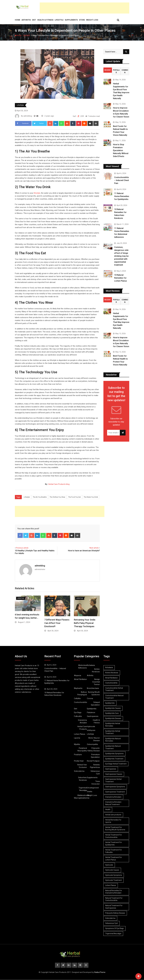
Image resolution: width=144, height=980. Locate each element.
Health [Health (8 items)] (108, 809)
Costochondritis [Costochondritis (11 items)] (111, 683)
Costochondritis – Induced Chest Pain (122, 180)
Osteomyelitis (92, 744)
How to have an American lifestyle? (84, 551)
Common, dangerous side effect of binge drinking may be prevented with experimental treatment (121, 256)
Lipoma (77, 738)
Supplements (71, 20)
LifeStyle (59, 20)
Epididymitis (92, 709)
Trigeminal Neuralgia (83, 789)
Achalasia (91, 665)
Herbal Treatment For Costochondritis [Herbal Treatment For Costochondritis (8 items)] (114, 836)
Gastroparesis (93, 716)
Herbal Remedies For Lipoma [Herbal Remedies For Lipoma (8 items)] (113, 821)
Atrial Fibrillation (80, 679)
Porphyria (78, 755)
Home (18, 20)
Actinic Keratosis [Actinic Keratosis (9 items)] (112, 673)
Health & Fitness (45, 20)
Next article (94, 548)
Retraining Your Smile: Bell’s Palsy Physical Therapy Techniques (85, 623)
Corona (90, 698)
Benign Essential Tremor (96, 682)
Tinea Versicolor (96, 783)
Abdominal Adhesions (83, 667)
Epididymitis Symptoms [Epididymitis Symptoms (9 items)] (115, 754)
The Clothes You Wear (57, 497)
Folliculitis (78, 716)
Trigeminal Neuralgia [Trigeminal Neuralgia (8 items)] (113, 934)
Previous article (22, 548)
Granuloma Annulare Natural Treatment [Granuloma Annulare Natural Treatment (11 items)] (113, 803)
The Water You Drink (91, 497)
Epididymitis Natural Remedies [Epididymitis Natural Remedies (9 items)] (113, 740)
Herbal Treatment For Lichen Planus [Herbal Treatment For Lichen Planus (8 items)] (114, 859)
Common (125, 71)
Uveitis (90, 792)
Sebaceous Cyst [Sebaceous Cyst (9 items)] (112, 923)
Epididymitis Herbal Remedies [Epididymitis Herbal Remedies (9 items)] (113, 725)
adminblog (40, 566)
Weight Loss (92, 20)
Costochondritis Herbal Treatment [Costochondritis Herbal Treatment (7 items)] (114, 689)
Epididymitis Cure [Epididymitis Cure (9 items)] (112, 713)
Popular (116, 71)
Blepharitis (78, 688)
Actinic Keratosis (96, 670)
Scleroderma (79, 771)
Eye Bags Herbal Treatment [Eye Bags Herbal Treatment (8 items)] (116, 764)
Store (82, 20)
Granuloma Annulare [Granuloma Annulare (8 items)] (113, 797)
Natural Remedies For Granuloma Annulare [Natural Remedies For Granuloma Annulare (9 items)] (114, 892)
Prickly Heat (79, 761)
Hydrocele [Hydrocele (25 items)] (109, 865)
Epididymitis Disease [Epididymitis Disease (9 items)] (113, 718)
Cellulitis (77, 698)
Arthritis (26, 20)
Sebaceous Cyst (95, 772)
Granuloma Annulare (82, 721)
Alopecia (78, 675)
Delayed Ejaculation (95, 704)
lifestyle (37, 193)
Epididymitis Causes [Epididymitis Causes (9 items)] (113, 708)
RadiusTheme (100, 972)
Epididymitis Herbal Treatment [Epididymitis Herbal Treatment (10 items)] (113, 732)
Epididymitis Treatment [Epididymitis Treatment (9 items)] (114, 759)
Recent (108, 70)
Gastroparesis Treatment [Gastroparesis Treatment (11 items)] (115, 792)
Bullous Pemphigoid (82, 693)
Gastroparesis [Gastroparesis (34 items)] (111, 769)
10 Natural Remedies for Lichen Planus (121, 278)
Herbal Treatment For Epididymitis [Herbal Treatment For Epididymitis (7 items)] (114, 844)
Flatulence (91, 712)
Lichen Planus (80, 734)
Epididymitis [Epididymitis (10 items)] (110, 703)
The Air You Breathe (40, 497)
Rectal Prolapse (93, 761)
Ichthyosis (91, 730)
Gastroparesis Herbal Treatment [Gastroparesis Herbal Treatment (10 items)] (114, 780)
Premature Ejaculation (95, 756)
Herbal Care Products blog (59, 484)
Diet (34, 20)
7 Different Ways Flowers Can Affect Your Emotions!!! (57, 623)
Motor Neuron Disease (94, 739)
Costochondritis (81, 702)
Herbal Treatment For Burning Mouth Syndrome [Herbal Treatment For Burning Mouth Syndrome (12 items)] (115, 829)
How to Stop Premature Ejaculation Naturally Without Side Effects (121, 150)
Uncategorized (93, 788)
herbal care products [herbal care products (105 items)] (113, 815)
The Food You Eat (74, 497)
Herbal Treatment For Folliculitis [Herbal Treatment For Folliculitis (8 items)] (114, 851)
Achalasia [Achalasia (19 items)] (109, 667)
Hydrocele (91, 726)
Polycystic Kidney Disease (94, 749)
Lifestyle (27, 497)
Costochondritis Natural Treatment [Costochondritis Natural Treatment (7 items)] (114, 697)
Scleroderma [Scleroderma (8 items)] (110, 918)
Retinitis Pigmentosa (95, 766)
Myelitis (77, 744)
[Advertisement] (84, 8)
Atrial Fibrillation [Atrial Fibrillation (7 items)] (112, 678)
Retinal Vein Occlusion (82, 766)
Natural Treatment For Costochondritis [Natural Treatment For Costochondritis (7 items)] (114, 899)
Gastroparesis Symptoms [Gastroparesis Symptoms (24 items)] (115, 787)
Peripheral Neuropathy (82, 749)
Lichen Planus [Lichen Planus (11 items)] (111, 885)
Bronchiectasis (93, 688)
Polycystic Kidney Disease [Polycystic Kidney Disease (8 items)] (115, 913)
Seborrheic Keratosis (82, 779)
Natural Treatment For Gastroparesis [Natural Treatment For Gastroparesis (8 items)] (114, 907)
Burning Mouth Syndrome (94, 693)
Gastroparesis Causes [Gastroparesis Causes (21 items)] (114, 774)
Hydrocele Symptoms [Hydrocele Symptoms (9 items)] (114, 875)
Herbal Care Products (82, 728)
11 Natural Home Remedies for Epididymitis (122, 196)
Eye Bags (78, 712)
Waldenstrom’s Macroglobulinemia (82, 797)
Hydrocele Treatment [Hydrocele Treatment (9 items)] (114, 880)
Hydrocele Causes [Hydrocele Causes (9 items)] (112, 870)
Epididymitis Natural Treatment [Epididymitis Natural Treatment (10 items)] (113, 747)
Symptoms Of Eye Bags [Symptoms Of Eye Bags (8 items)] (115, 928)
